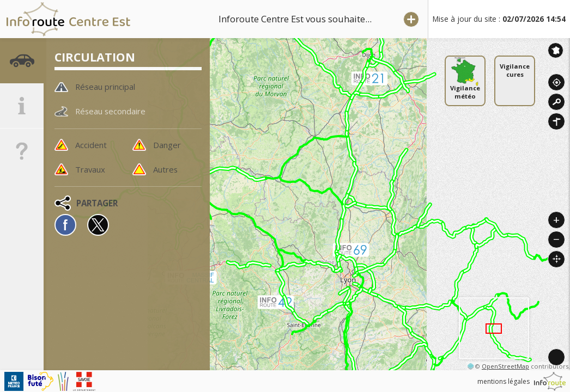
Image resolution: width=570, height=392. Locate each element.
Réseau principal (108, 87)
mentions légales (504, 381)
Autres (166, 170)
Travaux (91, 170)
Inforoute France (556, 50)
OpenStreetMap (505, 366)
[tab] (22, 63)
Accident (92, 145)
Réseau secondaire (113, 112)
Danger (168, 145)
